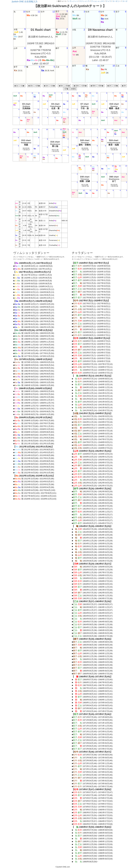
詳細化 (73, 89)
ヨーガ (125, 1)
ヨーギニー (117, 1)
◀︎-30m (93, 86)
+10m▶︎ (84, 86)
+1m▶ (53, 86)
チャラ (108, 1)
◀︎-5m (61, 86)
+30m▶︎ (101, 86)
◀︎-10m (76, 86)
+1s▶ (22, 86)
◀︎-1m (46, 86)
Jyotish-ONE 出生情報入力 (24, 2)
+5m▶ (68, 86)
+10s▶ (38, 86)
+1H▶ (116, 86)
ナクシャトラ (84, 1)
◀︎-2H (124, 86)
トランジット (73, 1)
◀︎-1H (109, 86)
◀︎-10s (30, 86)
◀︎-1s (16, 86)
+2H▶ (66, 89)
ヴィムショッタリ (98, 1)
